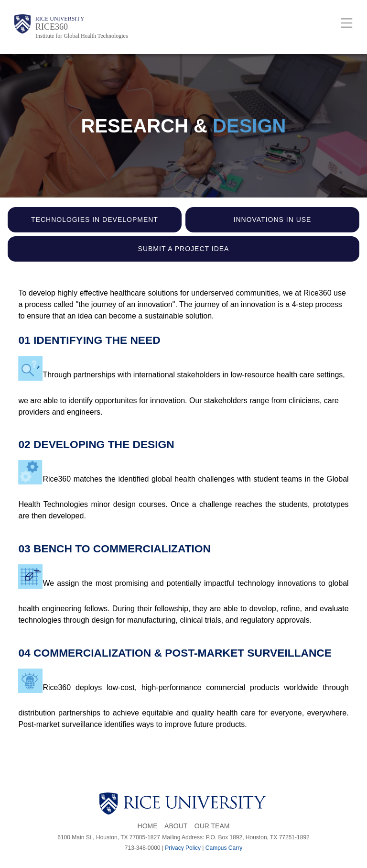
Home (148, 826)
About (176, 826)
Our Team (212, 826)
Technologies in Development (95, 220)
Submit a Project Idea (184, 249)
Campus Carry (224, 848)
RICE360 (52, 27)
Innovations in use (273, 220)
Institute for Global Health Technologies (82, 36)
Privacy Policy (183, 848)
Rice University (60, 19)
